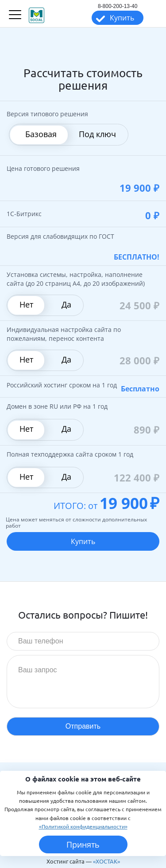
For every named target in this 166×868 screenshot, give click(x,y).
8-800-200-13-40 (118, 6)
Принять (83, 844)
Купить (122, 18)
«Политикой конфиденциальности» (83, 826)
